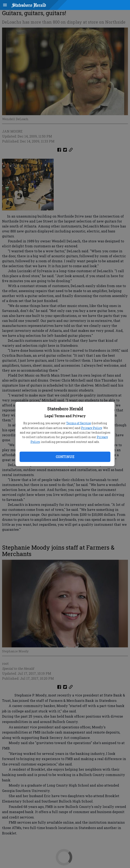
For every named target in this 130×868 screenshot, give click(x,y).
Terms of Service (79, 423)
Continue (65, 457)
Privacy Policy (92, 428)
